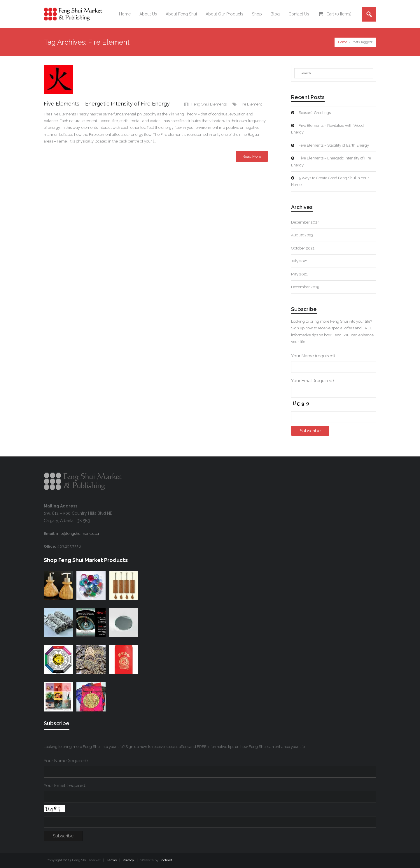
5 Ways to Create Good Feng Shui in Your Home (330, 181)
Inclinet (166, 860)
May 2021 (299, 274)
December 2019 (305, 287)
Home (343, 42)
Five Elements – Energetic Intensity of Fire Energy (107, 104)
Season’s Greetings (315, 113)
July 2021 (299, 261)
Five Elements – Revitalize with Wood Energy (327, 129)
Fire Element (251, 104)
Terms (112, 860)
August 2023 (302, 235)
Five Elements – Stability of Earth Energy (334, 145)
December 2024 (305, 222)
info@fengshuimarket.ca (78, 534)
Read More (252, 156)
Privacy (128, 860)
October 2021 (303, 248)
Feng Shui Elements (209, 104)
